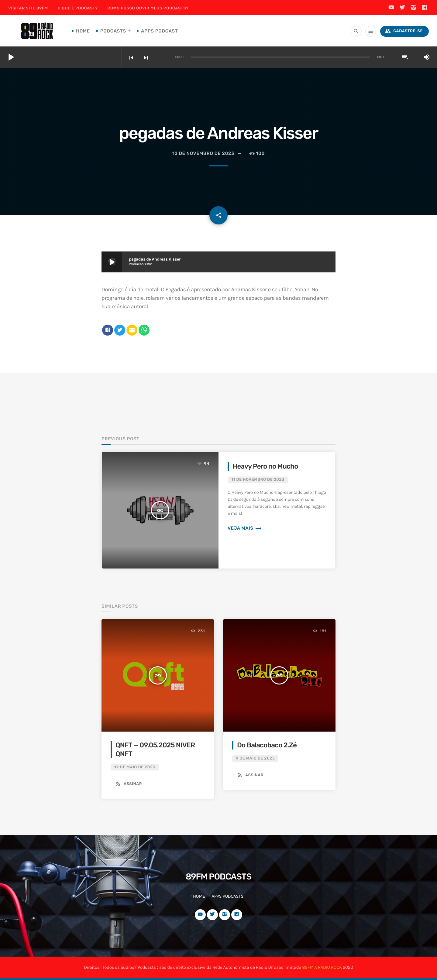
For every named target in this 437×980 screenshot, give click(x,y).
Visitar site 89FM (28, 8)
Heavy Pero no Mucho (265, 466)
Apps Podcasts (227, 896)
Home (83, 31)
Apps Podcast (160, 31)
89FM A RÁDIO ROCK (322, 967)
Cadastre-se (404, 31)
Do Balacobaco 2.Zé (267, 745)
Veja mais (245, 528)
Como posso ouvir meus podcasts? (148, 8)
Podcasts (113, 31)
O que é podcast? (78, 8)
